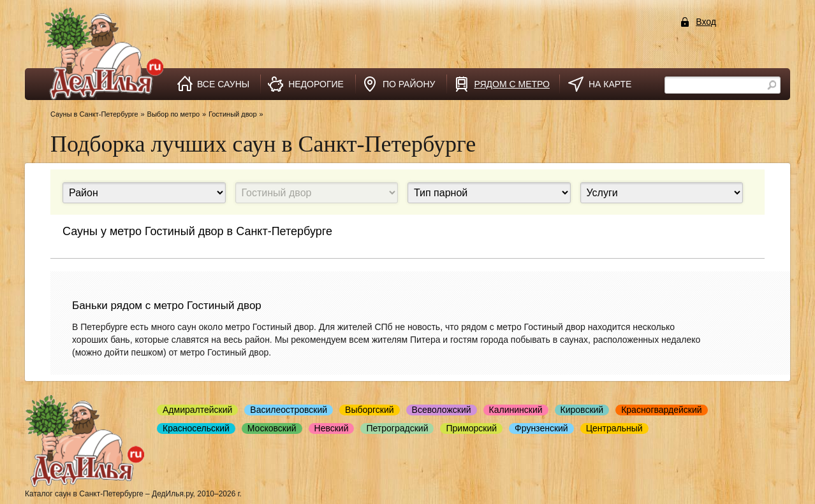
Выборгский (370, 410)
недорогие (316, 84)
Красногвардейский (661, 410)
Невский (332, 428)
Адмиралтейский (197, 410)
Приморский (471, 428)
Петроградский (397, 428)
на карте (610, 84)
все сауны (223, 84)
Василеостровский (289, 410)
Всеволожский (442, 410)
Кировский (582, 410)
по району (409, 84)
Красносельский (196, 428)
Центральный (614, 428)
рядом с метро (512, 84)
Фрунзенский (541, 428)
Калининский (516, 410)
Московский (272, 428)
